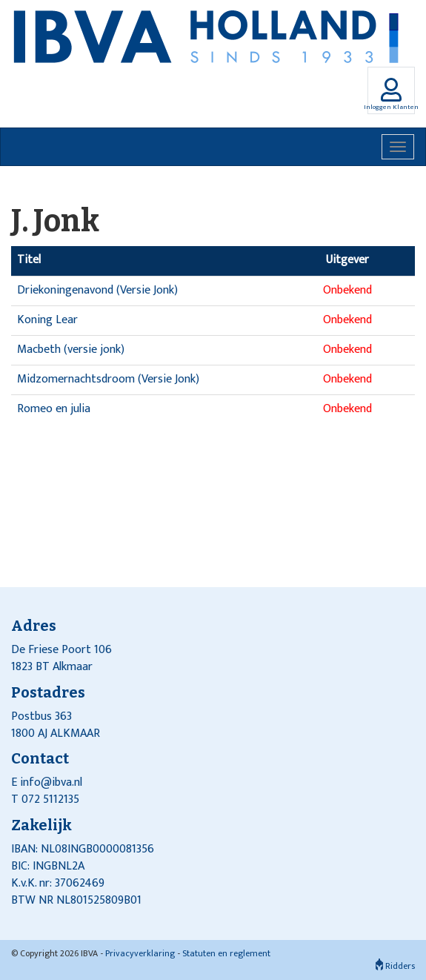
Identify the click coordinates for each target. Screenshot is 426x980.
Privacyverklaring (140, 953)
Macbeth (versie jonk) (71, 350)
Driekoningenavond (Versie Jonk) (97, 290)
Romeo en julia (54, 409)
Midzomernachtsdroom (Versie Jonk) (108, 379)
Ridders (395, 966)
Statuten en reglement (226, 953)
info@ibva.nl (51, 782)
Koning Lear (47, 320)
